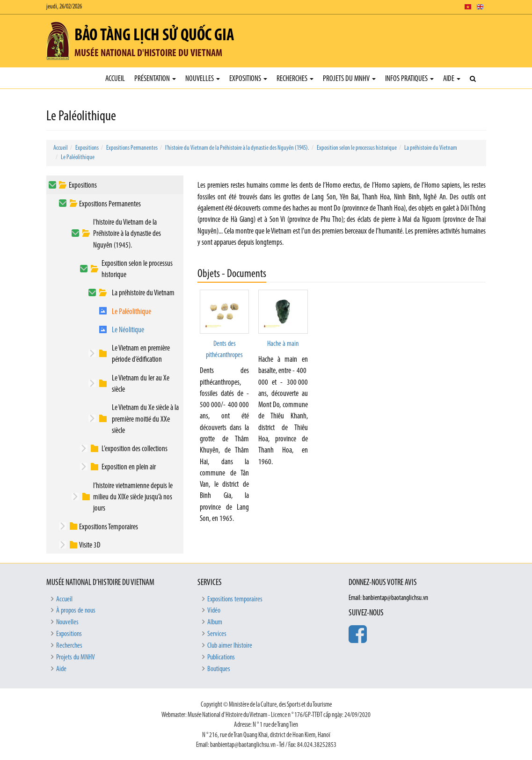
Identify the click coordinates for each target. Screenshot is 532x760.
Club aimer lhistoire (230, 646)
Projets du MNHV (349, 79)
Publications (221, 658)
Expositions (248, 79)
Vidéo (214, 611)
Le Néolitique (128, 330)
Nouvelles (203, 79)
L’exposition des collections (135, 449)
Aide (452, 79)
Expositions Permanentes (132, 148)
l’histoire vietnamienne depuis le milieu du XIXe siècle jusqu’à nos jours (133, 497)
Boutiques (219, 669)
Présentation (155, 79)
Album (215, 622)
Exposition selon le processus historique (357, 148)
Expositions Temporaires (109, 527)
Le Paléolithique (78, 157)
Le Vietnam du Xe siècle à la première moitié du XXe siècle (145, 419)
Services (217, 634)
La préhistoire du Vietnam (431, 148)
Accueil (115, 79)
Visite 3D (90, 545)
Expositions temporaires (235, 599)
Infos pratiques (409, 79)
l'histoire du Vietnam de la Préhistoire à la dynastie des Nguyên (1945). (237, 148)
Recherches (295, 79)
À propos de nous (76, 611)
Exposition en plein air (129, 467)
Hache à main (283, 344)
